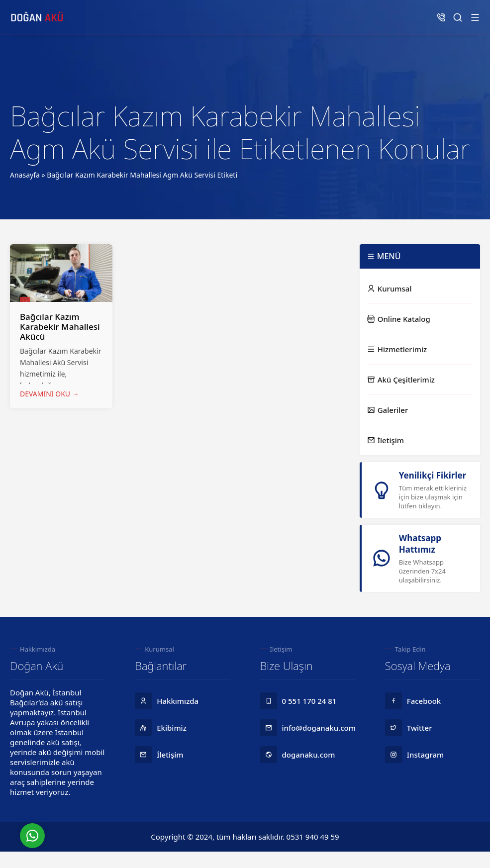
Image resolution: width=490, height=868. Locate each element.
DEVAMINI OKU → (49, 394)
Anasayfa (25, 175)
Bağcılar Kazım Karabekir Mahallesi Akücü (60, 327)
